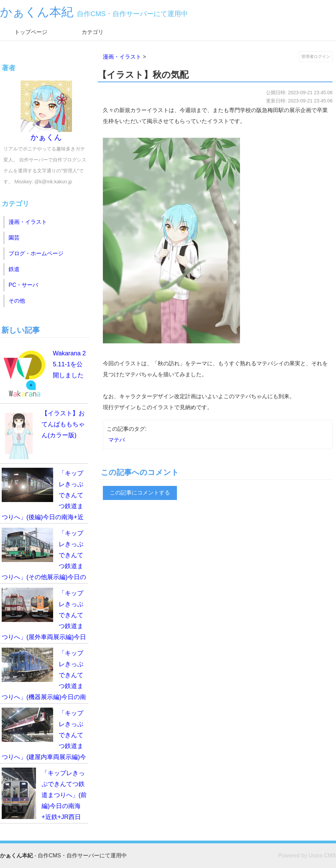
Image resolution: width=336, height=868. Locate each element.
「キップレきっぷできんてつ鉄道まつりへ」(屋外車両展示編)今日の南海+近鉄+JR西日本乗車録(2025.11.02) (44, 616)
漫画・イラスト (122, 57)
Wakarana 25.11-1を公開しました (44, 374)
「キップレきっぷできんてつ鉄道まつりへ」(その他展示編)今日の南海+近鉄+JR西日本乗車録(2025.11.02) (44, 556)
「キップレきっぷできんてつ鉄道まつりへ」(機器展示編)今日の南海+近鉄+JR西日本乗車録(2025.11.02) (44, 676)
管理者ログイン (316, 57)
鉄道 (14, 269)
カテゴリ (93, 32)
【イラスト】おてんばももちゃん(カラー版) (43, 433)
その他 (17, 301)
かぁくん (46, 111)
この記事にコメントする (140, 493)
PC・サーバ (23, 285)
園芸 (14, 238)
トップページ (31, 32)
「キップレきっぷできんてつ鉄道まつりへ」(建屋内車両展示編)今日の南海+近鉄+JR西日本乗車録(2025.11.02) (44, 736)
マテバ (117, 440)
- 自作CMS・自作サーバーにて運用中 (63, 855)
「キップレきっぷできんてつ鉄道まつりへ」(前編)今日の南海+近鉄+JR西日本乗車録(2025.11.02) (44, 796)
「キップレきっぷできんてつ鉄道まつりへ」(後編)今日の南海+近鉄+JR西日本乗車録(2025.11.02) (44, 496)
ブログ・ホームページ (36, 253)
